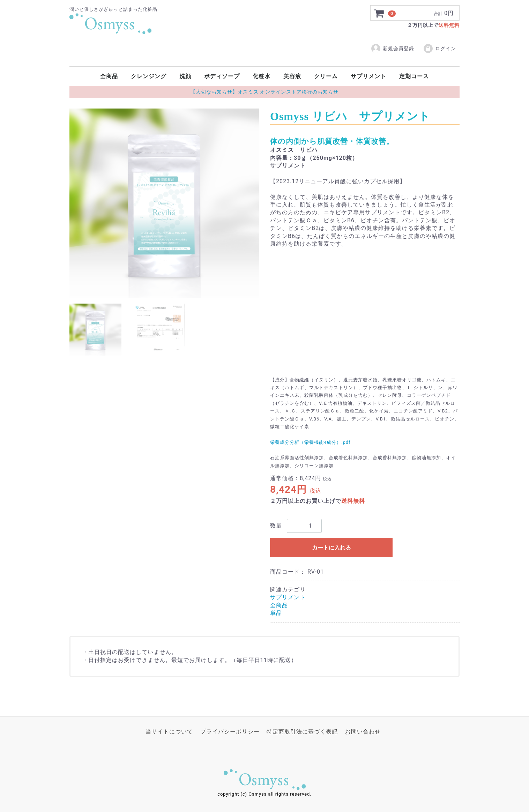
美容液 (292, 76)
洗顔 (185, 76)
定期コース (414, 76)
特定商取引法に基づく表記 (302, 732)
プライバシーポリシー (230, 732)
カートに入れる (331, 547)
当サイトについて (169, 732)
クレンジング (149, 76)
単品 (276, 613)
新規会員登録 (392, 49)
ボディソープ (222, 76)
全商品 (109, 76)
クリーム (326, 76)
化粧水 (262, 76)
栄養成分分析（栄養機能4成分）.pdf (310, 442)
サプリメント (368, 76)
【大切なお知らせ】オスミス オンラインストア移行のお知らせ (264, 92)
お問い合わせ (363, 732)
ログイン (439, 49)
